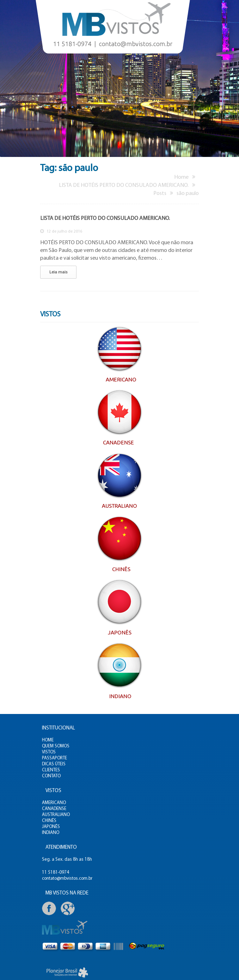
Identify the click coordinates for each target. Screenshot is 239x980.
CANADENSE (54, 809)
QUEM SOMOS (56, 746)
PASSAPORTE (54, 758)
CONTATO (51, 776)
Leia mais (58, 272)
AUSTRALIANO (56, 815)
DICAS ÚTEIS (54, 764)
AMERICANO (54, 803)
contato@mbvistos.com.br (67, 878)
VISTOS (49, 752)
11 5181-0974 (56, 872)
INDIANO (51, 833)
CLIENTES (51, 770)
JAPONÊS (51, 827)
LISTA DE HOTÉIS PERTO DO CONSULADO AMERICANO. (105, 219)
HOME (48, 740)
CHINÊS (49, 821)
